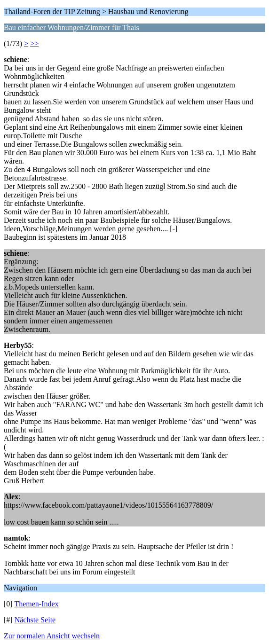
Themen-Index (36, 604)
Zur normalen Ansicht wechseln (52, 636)
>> (34, 43)
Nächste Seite (35, 620)
